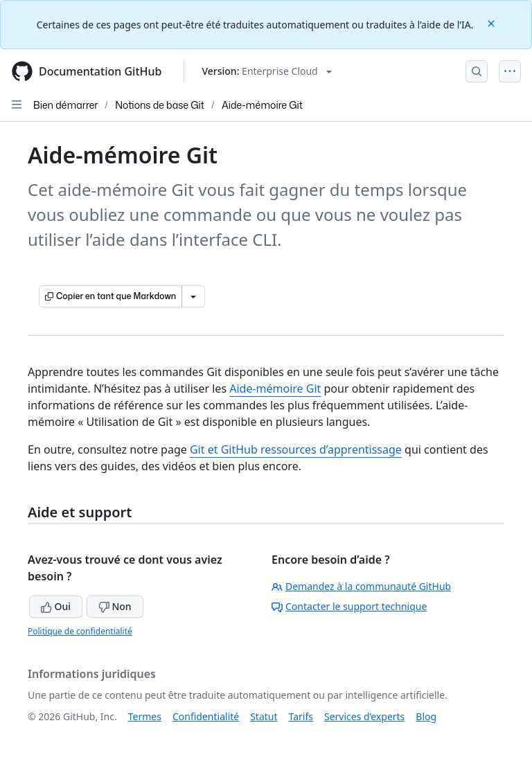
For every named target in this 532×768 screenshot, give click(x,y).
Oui (56, 606)
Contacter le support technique (349, 606)
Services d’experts (364, 716)
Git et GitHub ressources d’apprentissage (296, 449)
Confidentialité (206, 716)
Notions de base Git (160, 105)
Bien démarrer (65, 105)
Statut (264, 716)
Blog (426, 716)
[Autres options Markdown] (193, 296)
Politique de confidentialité (80, 631)
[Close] (493, 23)
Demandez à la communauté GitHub (361, 586)
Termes (145, 716)
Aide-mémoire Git (262, 105)
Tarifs (301, 716)
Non (115, 606)
